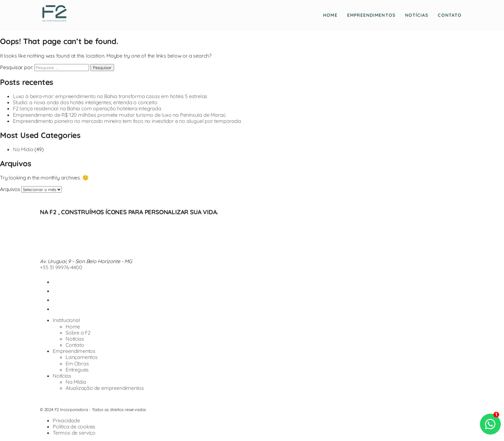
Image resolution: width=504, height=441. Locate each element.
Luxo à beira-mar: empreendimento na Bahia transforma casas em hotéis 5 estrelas (110, 96)
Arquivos (10, 189)
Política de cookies (74, 427)
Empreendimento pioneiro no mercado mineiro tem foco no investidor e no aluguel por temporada (127, 121)
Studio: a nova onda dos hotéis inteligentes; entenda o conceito (85, 102)
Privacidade (66, 420)
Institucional (66, 320)
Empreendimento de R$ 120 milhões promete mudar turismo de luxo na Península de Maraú (119, 115)
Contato (450, 15)
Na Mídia (23, 149)
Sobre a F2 (78, 333)
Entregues (77, 370)
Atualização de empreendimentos (105, 388)
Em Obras (77, 363)
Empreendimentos (371, 15)
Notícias (417, 15)
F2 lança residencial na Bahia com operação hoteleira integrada (87, 108)
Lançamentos (82, 357)
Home (330, 15)
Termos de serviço (74, 433)
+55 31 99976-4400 (61, 267)
